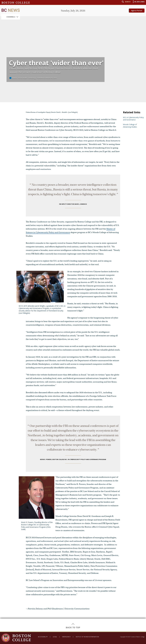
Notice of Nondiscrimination (87, 637)
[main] (73, 316)
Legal (55, 637)
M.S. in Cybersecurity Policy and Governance (133, 119)
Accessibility (43, 637)
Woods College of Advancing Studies (130, 126)
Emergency (66, 637)
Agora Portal (137, 10)
